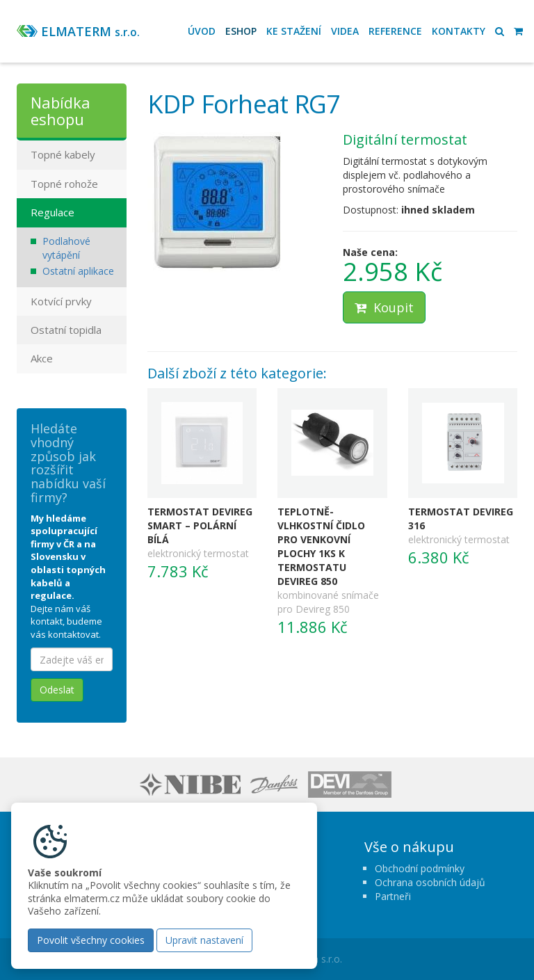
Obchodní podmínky (420, 868)
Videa (345, 31)
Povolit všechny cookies (91, 940)
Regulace (52, 212)
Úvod (202, 31)
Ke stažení (294, 31)
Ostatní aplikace (78, 271)
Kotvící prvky (61, 301)
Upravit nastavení (204, 940)
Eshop (241, 31)
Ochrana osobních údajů (430, 882)
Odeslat (57, 690)
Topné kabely (63, 154)
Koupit (384, 307)
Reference (395, 31)
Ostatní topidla (66, 330)
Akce (42, 358)
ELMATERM (90, 31)
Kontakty (459, 31)
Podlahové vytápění (66, 248)
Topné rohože (64, 184)
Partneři (393, 896)
